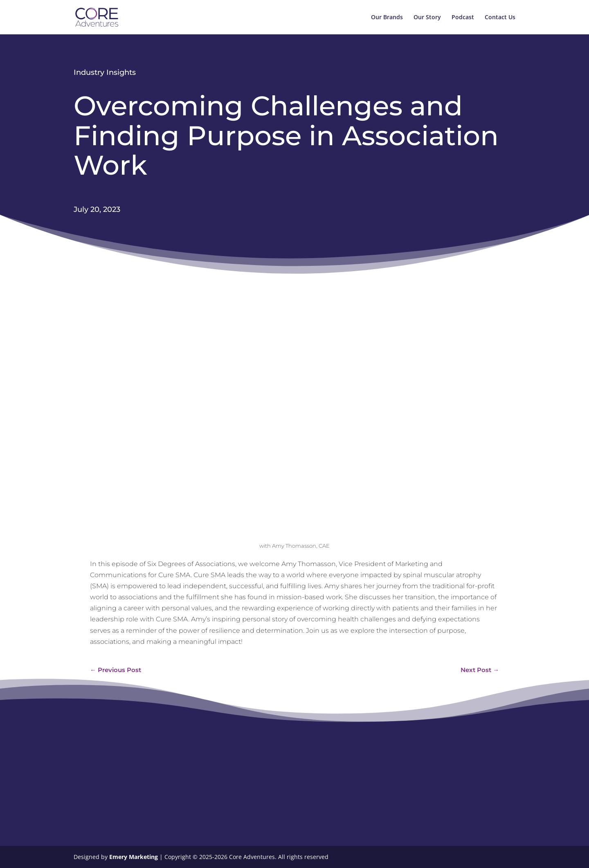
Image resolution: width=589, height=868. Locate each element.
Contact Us (500, 18)
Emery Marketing (134, 857)
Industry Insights (105, 72)
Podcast (463, 18)
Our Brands (387, 18)
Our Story (427, 18)
